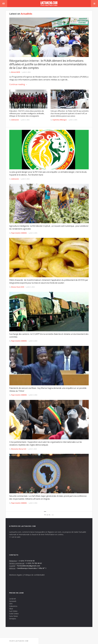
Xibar (11, 609)
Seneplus (13, 619)
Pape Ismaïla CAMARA (19, 233)
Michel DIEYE (16, 72)
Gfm (11, 604)
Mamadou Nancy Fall (19, 449)
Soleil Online (14, 614)
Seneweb (13, 601)
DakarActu (13, 606)
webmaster (15, 120)
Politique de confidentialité (34, 575)
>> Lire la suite (15, 537)
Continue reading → (18, 84)
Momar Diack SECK (18, 287)
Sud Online (13, 611)
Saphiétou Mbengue (60, 120)
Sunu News (14, 616)
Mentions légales (16, 575)
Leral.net (13, 599)
